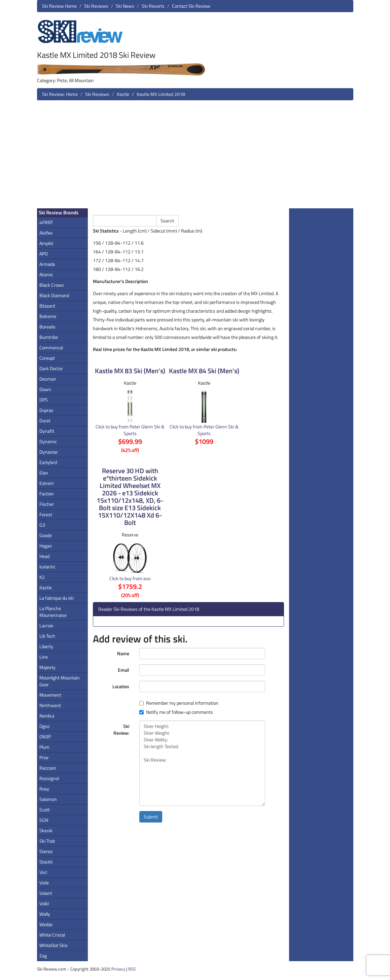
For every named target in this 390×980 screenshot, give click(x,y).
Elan (44, 473)
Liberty (46, 646)
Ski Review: (121, 729)
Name (123, 653)
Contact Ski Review (191, 6)
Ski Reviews (96, 6)
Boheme (48, 316)
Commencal (51, 347)
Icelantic (47, 567)
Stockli (46, 862)
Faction (47, 494)
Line (44, 657)
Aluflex (46, 233)
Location (121, 686)
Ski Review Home (59, 6)
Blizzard (47, 306)
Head (44, 556)
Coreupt (47, 358)
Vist (43, 872)
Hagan (46, 546)
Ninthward (50, 705)
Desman (48, 379)
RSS (132, 969)
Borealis (47, 327)
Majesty (47, 667)
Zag (43, 956)
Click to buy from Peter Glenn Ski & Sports (130, 430)
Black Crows (52, 285)
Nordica (47, 716)
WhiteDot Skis (54, 945)
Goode (46, 535)
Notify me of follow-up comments (176, 712)
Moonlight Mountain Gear (60, 681)
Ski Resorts (153, 6)
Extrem (47, 483)
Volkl (44, 903)
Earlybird (48, 462)
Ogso (44, 726)
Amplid (46, 243)
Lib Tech (47, 636)
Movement (50, 695)
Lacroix (46, 625)
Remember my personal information (179, 703)
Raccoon (48, 768)
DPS (44, 400)
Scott (45, 810)
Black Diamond (54, 295)
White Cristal (52, 935)
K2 (42, 577)
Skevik (46, 830)
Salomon (48, 799)
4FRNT (46, 222)
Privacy (118, 969)
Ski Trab (47, 841)
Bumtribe (49, 337)
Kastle (123, 94)
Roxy (44, 789)
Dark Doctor (51, 368)
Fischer (47, 504)
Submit (151, 817)
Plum (44, 747)
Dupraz (46, 410)
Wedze (46, 924)
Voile (44, 883)
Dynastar (49, 452)
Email (123, 670)
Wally (45, 914)
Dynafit (47, 431)
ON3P (45, 737)
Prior (44, 757)
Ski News (125, 6)
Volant (46, 893)
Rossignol (49, 778)
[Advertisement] (195, 157)
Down (45, 389)
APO (44, 254)
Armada (47, 264)
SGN (44, 820)
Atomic (46, 274)
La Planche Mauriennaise (53, 612)
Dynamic (48, 441)
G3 (42, 525)
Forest (46, 514)
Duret (45, 421)
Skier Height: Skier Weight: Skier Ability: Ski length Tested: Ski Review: (202, 763)
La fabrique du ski (57, 598)
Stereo (46, 851)
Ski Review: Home (60, 94)
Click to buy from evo (130, 578)
